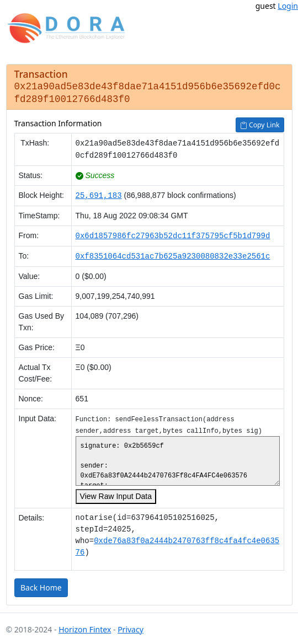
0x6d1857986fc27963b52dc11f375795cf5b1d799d (172, 234)
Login (288, 6)
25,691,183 (98, 193)
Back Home (41, 585)
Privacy (131, 627)
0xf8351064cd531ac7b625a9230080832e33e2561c (172, 254)
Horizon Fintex (85, 627)
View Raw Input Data (115, 494)
